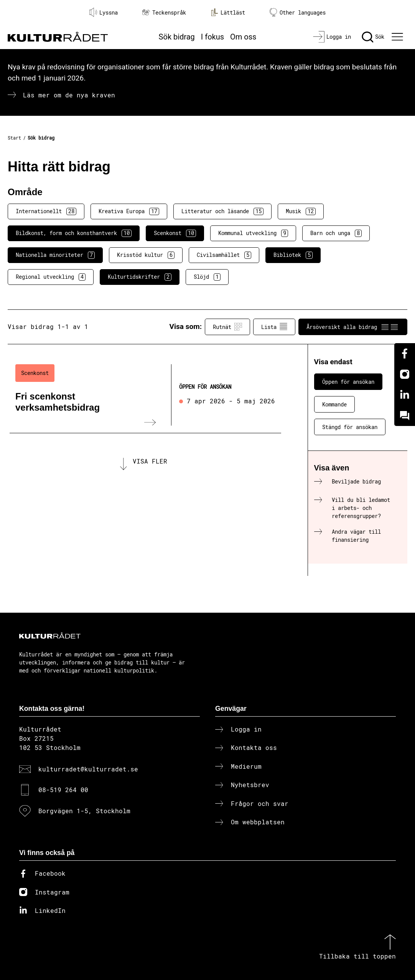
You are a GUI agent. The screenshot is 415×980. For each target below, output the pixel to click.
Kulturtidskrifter (140, 277)
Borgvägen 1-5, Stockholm (84, 811)
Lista (274, 327)
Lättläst (228, 12)
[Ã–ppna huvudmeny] (399, 37)
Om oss (243, 37)
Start (14, 138)
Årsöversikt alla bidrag (353, 327)
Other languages (298, 12)
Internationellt (46, 211)
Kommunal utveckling (253, 233)
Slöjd (207, 277)
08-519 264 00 (63, 790)
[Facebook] (405, 354)
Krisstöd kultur (146, 255)
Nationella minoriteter (55, 255)
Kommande (334, 404)
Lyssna (104, 12)
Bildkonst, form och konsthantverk (74, 233)
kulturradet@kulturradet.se (88, 769)
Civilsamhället (224, 255)
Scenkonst (175, 233)
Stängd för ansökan (350, 427)
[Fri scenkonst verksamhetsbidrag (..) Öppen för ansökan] (145, 395)
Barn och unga (336, 233)
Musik (301, 211)
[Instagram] (405, 374)
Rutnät (227, 327)
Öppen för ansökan (348, 382)
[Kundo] (405, 416)
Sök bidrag (177, 37)
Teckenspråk (164, 12)
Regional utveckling (51, 277)
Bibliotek (293, 255)
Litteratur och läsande (222, 211)
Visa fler (150, 461)
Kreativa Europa (129, 211)
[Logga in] (332, 37)
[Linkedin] (405, 395)
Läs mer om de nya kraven (69, 95)
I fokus (212, 37)
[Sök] (373, 37)
